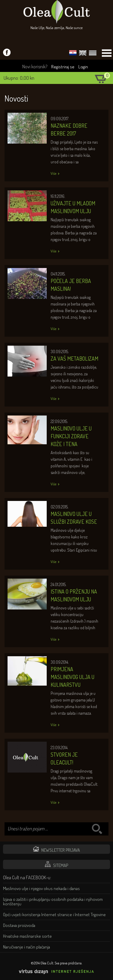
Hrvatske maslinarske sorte (27, 936)
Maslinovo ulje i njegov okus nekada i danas (41, 888)
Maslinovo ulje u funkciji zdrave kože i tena (71, 436)
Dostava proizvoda (19, 925)
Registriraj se (63, 67)
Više (53, 174)
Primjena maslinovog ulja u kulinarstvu (72, 677)
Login (83, 67)
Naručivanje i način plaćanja (27, 947)
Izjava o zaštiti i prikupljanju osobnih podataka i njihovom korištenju (53, 901)
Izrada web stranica (108, 976)
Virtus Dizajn (57, 972)
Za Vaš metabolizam (74, 359)
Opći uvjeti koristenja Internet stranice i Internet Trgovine (54, 914)
